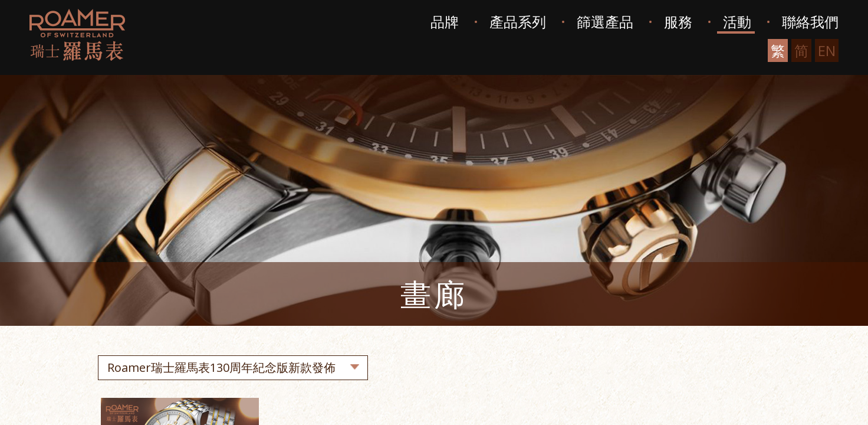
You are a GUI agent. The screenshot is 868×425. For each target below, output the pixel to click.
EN (827, 50)
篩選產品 (605, 22)
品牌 (445, 22)
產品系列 (518, 22)
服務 (678, 22)
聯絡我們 (810, 22)
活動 (737, 22)
